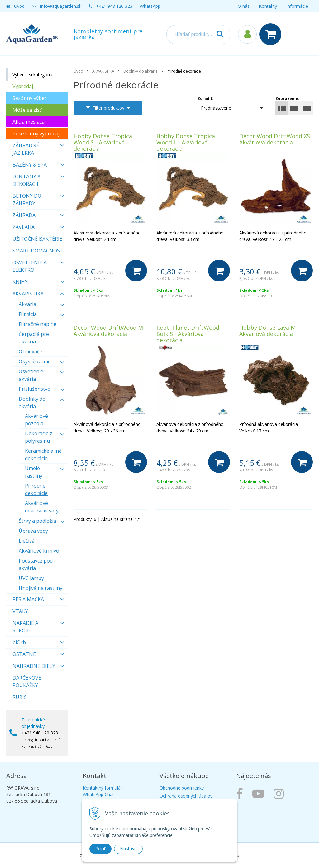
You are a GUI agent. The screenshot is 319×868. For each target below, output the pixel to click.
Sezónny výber (30, 98)
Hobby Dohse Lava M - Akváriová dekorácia (269, 331)
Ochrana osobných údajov (186, 796)
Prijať (100, 849)
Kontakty (268, 6)
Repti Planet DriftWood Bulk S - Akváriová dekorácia (188, 334)
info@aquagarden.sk (61, 6)
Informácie (297, 6)
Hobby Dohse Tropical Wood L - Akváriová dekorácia (186, 142)
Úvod (19, 6)
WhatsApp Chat (98, 794)
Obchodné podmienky (182, 788)
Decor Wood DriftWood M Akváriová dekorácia (108, 331)
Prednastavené (216, 108)
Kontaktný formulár (102, 788)
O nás (244, 6)
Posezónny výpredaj (36, 134)
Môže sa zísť (27, 110)
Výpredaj (23, 86)
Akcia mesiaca (29, 122)
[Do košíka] (136, 271)
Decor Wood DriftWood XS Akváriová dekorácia (275, 139)
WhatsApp (150, 6)
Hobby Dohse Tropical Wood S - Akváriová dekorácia (104, 142)
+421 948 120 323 (114, 6)
